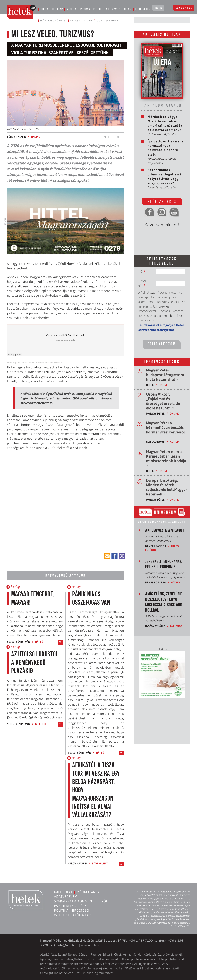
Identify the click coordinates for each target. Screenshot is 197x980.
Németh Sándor (156, 546)
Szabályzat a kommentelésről (81, 901)
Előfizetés (143, 10)
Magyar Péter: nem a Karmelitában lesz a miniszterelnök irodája (166, 459)
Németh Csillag (156, 582)
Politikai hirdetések (72, 910)
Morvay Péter (155, 414)
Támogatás (184, 8)
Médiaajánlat (89, 892)
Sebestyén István (18, 642)
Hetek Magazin (13, 362)
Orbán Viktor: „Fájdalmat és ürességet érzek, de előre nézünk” (163, 401)
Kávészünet (100, 863)
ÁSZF (84, 906)
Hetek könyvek (110, 10)
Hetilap (58, 10)
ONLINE (35, 137)
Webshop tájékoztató (73, 915)
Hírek (44, 10)
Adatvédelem (66, 897)
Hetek (150, 385)
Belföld (40, 724)
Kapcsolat (63, 892)
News (128, 10)
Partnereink (65, 906)
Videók (72, 10)
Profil (158, 8)
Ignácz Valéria (155, 626)
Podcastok (88, 10)
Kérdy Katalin (16, 137)
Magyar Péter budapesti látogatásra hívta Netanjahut (165, 375)
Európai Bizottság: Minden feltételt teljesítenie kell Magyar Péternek (167, 487)
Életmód (176, 626)
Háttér (40, 642)
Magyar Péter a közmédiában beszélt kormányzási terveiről (165, 430)
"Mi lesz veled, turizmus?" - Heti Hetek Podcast (42, 362)
